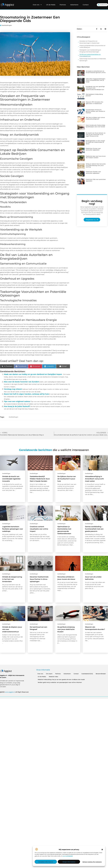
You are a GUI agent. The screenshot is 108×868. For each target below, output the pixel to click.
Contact (86, 5)
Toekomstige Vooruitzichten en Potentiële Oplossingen (93, 60)
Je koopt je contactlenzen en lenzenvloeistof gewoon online (96, 72)
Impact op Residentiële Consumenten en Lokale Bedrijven (92, 46)
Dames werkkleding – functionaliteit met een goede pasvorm (94, 529)
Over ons (37, 5)
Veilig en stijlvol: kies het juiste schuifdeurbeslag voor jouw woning (96, 165)
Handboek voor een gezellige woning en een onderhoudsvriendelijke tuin (95, 88)
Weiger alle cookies (69, 862)
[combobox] (102, 5)
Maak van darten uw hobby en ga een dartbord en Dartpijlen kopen (33, 374)
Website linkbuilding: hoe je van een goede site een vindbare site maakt (61, 679)
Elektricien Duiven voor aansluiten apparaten (93, 149)
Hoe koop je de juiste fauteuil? (17, 406)
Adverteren (74, 5)
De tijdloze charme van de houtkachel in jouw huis (67, 479)
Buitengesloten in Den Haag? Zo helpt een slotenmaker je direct (95, 142)
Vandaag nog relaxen (13, 389)
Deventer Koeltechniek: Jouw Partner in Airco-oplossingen (39, 579)
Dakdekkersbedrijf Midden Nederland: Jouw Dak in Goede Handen (40, 479)
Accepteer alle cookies (46, 862)
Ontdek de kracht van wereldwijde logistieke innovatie (11, 479)
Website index (53, 677)
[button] (102, 850)
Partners (63, 5)
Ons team (49, 674)
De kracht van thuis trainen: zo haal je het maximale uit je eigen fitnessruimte (96, 134)
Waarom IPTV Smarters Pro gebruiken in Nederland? (94, 103)
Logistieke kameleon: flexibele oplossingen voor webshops (13, 529)
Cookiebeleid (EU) (87, 674)
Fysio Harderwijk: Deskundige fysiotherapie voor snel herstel (95, 126)
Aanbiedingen (7, 25)
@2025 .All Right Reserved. (14, 692)
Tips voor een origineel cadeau (17, 401)
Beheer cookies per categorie (92, 862)
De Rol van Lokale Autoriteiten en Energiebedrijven (90, 55)
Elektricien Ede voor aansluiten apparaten (96, 180)
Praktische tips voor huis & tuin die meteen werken (96, 157)
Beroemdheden (101, 674)
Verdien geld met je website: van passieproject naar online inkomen (60, 682)
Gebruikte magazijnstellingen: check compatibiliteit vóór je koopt (96, 80)
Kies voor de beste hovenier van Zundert (21, 382)
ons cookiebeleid (68, 856)
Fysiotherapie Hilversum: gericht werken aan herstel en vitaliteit (95, 111)
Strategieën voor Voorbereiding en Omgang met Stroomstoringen (90, 51)
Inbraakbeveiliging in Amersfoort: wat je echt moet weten (94, 479)
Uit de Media (51, 5)
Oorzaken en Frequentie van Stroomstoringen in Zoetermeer (89, 42)
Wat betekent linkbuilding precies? (94, 95)
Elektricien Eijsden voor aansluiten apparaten (93, 172)
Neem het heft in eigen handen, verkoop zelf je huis (26, 394)
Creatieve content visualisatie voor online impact (39, 529)
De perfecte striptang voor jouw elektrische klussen (66, 629)
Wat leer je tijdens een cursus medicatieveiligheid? (95, 118)
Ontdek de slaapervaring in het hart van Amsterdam (12, 579)
